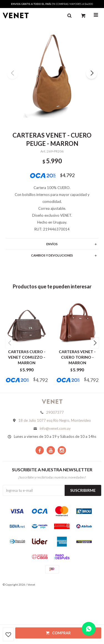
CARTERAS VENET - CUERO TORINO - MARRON (77, 357)
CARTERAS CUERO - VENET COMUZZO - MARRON (27, 357)
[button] (92, 73)
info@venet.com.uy (55, 428)
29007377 (55, 412)
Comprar (61, 633)
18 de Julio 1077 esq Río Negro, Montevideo (55, 420)
